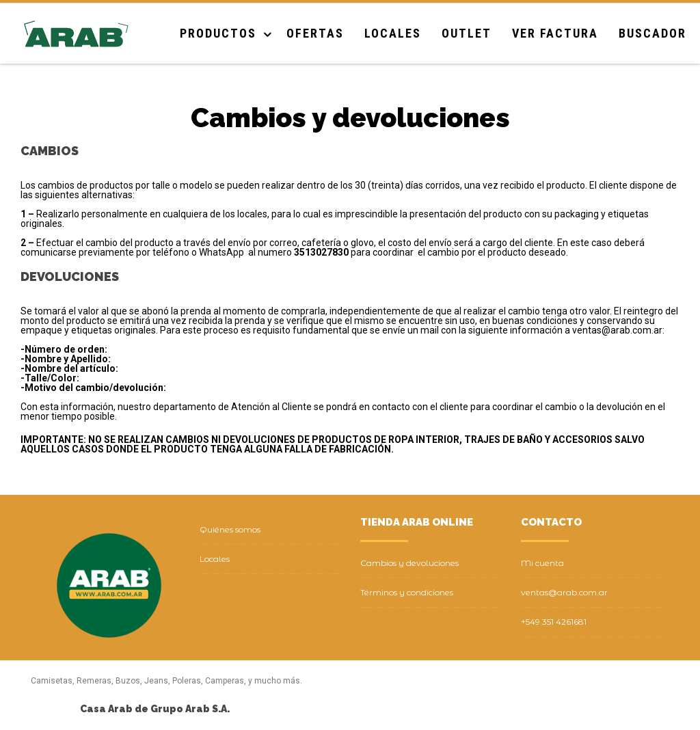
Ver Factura (555, 33)
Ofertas (315, 33)
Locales (393, 33)
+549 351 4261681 (554, 622)
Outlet (467, 33)
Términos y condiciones (407, 592)
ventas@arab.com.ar (564, 592)
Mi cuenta (542, 563)
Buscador (652, 33)
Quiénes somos (230, 529)
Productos (218, 33)
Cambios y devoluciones (409, 563)
